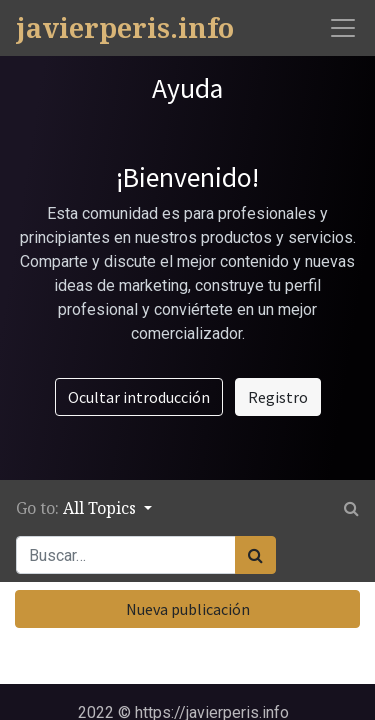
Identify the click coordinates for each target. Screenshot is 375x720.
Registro (278, 397)
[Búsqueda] (255, 555)
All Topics (101, 508)
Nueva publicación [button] (188, 609)
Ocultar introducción (139, 397)
